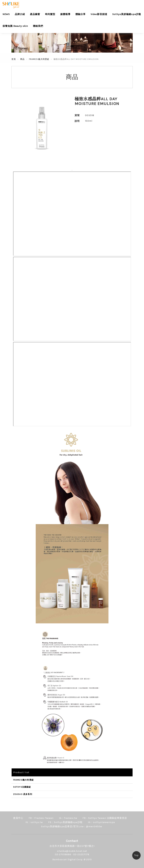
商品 (22, 59)
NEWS (6, 14)
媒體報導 (65, 14)
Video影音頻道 (99, 14)
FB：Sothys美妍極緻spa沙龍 (65, 822)
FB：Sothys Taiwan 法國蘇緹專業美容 (105, 818)
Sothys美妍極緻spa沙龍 (127, 14)
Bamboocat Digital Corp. (68, 859)
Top (136, 855)
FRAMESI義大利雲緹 (39, 59)
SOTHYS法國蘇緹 (22, 787)
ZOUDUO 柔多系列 (23, 794)
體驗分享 (81, 14)
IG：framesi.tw (68, 818)
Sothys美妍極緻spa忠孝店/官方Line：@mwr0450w (72, 826)
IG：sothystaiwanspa (101, 822)
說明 (77, 121)
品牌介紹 (20, 14)
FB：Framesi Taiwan (41, 818)
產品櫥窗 (35, 14)
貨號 (77, 115)
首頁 (14, 59)
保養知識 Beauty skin (15, 26)
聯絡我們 (38, 26)
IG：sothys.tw (34, 822)
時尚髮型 (50, 14)
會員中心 (18, 818)
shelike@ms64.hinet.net (72, 851)
